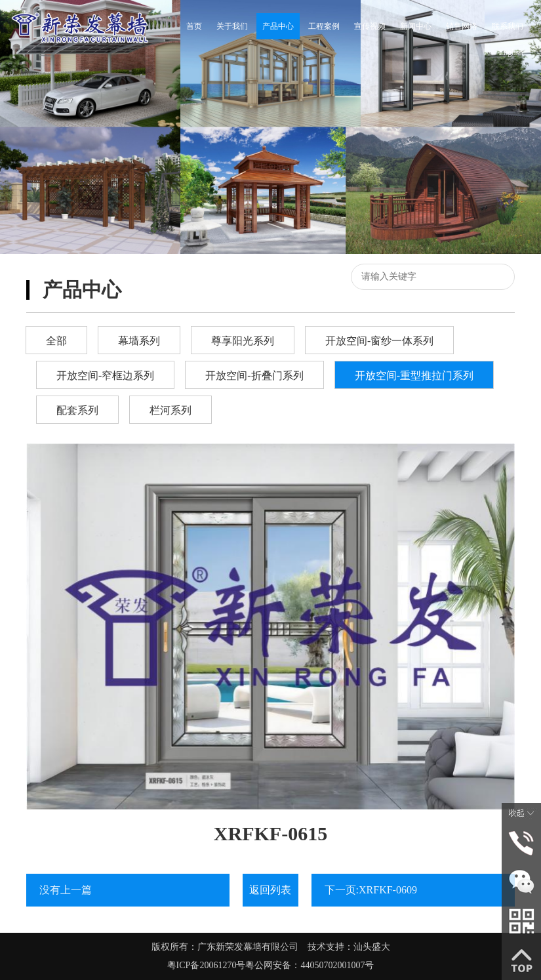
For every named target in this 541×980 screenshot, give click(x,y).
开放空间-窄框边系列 (105, 376)
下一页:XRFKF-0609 (371, 890)
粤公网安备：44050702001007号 (310, 965)
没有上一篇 (66, 890)
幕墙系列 (139, 341)
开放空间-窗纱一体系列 (379, 341)
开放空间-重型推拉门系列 (414, 376)
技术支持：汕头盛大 (349, 947)
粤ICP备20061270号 (207, 965)
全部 (56, 341)
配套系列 (77, 410)
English (511, 52)
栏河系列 (170, 410)
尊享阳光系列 (243, 341)
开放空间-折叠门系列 (254, 376)
